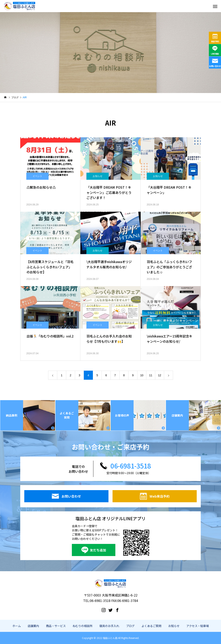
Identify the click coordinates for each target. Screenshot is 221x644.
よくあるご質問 (151, 626)
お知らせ (98, 176)
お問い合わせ (215, 66)
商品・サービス (56, 626)
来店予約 (215, 41)
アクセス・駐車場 (198, 626)
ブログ (130, 626)
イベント (37, 176)
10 (142, 375)
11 (151, 375)
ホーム (17, 626)
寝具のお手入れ (109, 626)
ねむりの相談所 (83, 626)
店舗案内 (33, 626)
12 (160, 375)
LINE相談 (215, 54)
